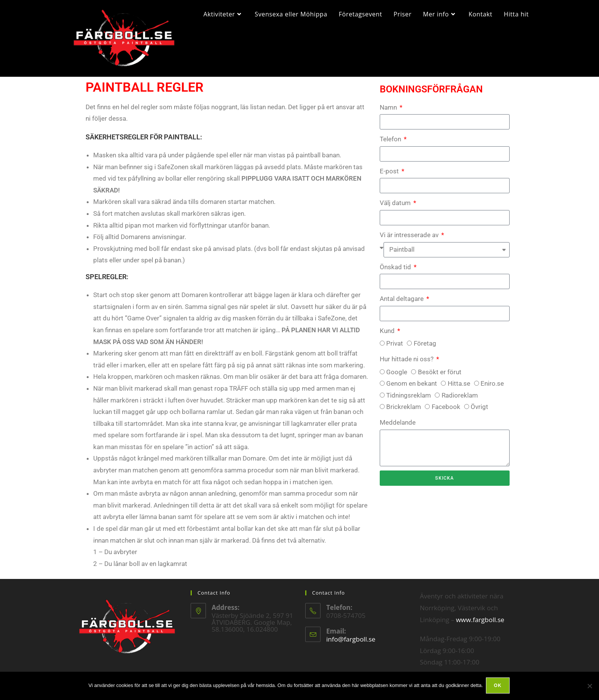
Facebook (446, 411)
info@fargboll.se (351, 643)
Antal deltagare (402, 303)
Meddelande (398, 427)
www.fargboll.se (480, 624)
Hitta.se (459, 388)
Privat (395, 348)
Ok (499, 686)
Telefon (391, 144)
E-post (390, 175)
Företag (425, 348)
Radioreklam (460, 399)
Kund (388, 335)
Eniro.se (492, 388)
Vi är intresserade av (410, 239)
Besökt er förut (440, 376)
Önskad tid (396, 271)
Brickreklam (404, 411)
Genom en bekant (412, 388)
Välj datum (396, 207)
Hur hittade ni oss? (407, 363)
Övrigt (479, 411)
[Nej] (589, 686)
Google (397, 376)
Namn (389, 112)
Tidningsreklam (409, 399)
